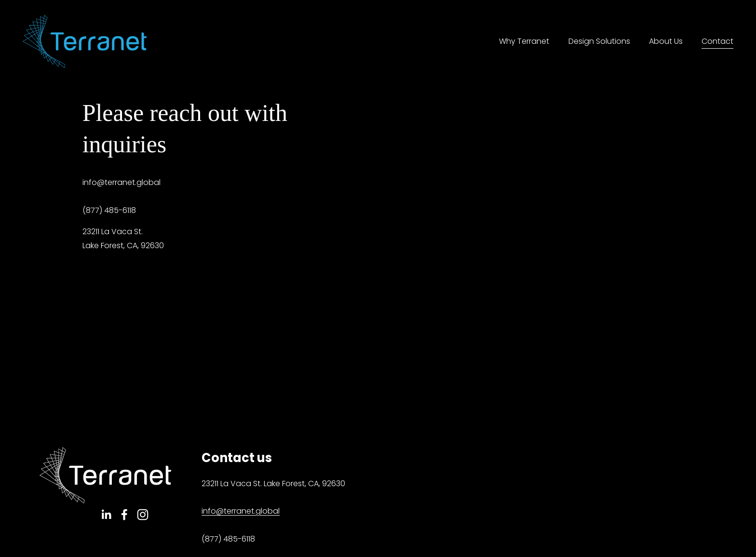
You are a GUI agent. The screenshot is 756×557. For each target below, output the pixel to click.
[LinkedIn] (106, 515)
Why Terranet (524, 41)
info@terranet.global (241, 511)
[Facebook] (124, 515)
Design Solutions (599, 41)
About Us (666, 41)
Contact (717, 41)
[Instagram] (143, 515)
